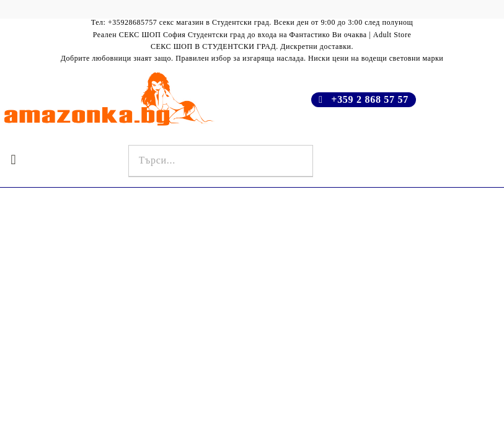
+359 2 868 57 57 (370, 99)
